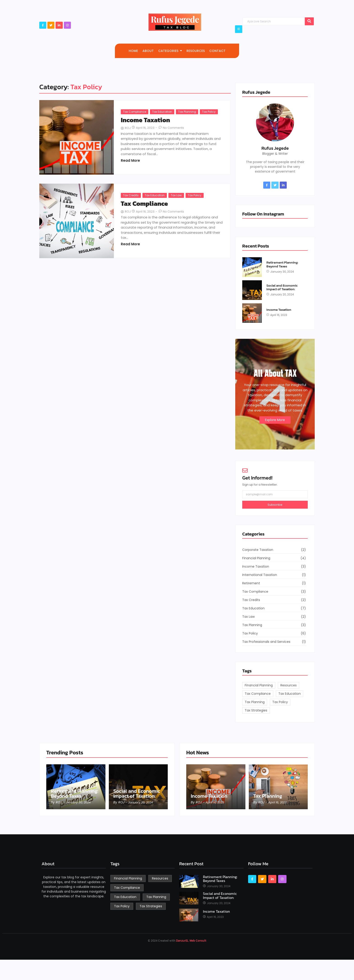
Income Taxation (145, 120)
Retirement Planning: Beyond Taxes (282, 264)
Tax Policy (209, 112)
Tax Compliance (135, 112)
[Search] (274, 21)
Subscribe (275, 505)
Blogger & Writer (275, 154)
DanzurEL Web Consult (191, 941)
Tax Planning (187, 112)
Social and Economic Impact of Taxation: (282, 287)
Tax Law (176, 195)
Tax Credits (131, 195)
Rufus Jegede (275, 148)
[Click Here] (239, 29)
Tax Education (162, 112)
